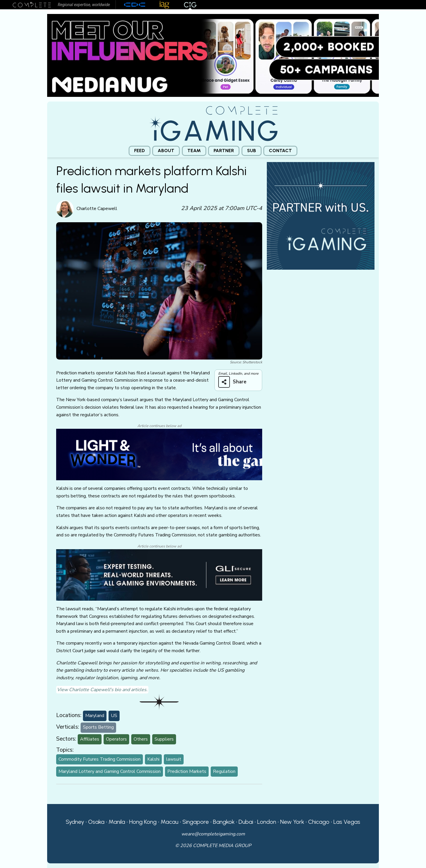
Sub (252, 151)
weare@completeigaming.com (213, 834)
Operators (116, 739)
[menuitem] (140, 151)
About (166, 151)
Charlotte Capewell (97, 209)
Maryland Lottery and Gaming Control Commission (110, 771)
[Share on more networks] (235, 382)
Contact (280, 151)
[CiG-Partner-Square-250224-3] (321, 215)
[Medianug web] (213, 55)
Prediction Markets (187, 771)
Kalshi (153, 759)
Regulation (224, 771)
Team (194, 151)
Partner (224, 151)
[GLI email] (159, 574)
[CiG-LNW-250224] (159, 454)
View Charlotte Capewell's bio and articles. (102, 690)
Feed (140, 151)
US (114, 716)
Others (141, 739)
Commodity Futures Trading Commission (100, 759)
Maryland (95, 716)
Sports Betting (98, 727)
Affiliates (90, 739)
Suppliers (164, 739)
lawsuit (174, 759)
